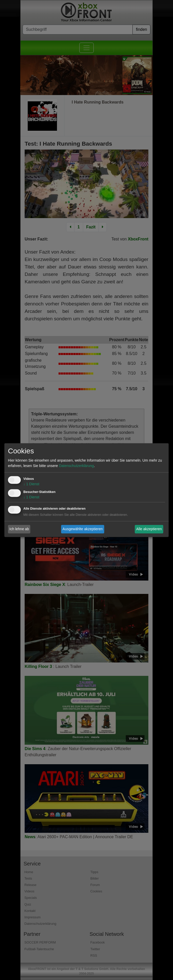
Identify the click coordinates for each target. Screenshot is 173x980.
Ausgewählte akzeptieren (83, 529)
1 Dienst (31, 484)
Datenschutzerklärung (76, 466)
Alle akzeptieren (149, 529)
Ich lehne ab (19, 529)
